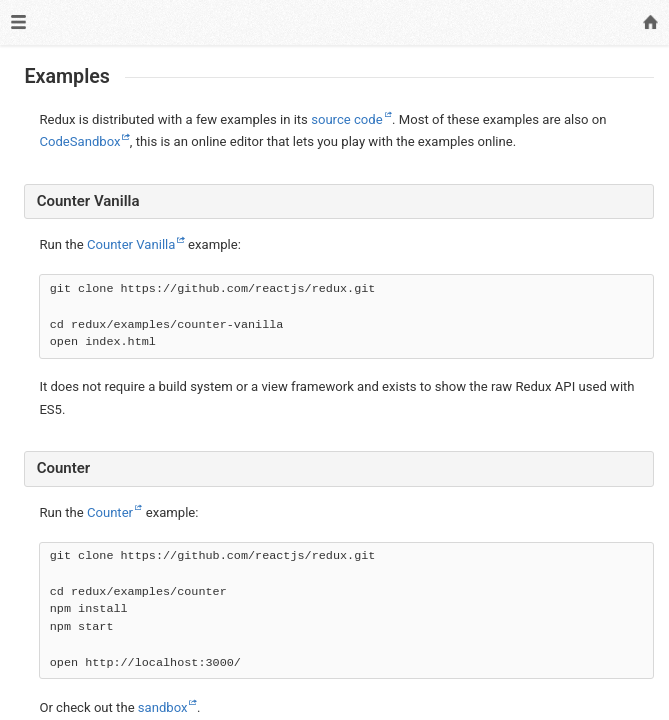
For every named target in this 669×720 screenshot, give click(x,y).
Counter (110, 512)
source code (347, 119)
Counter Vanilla (131, 244)
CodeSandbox (79, 141)
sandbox (163, 707)
